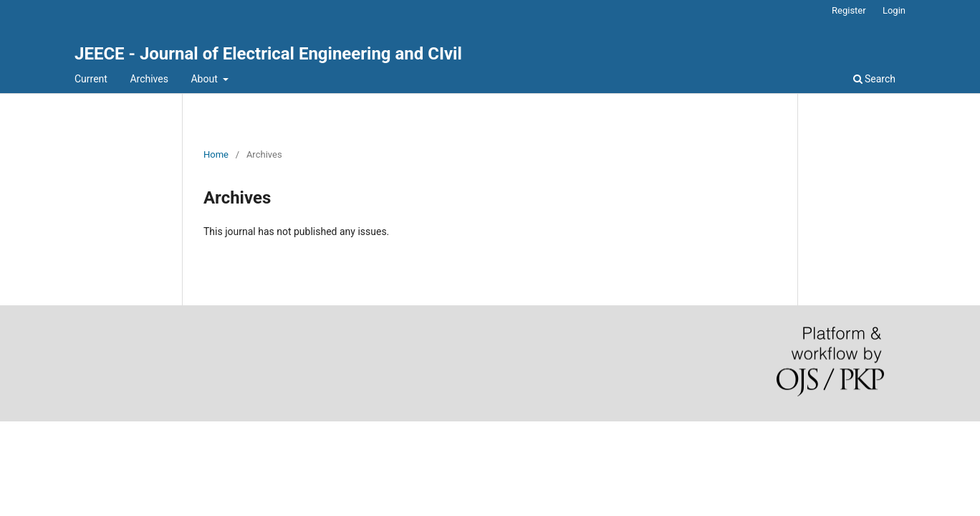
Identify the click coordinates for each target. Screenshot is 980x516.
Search (874, 79)
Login (894, 10)
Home (216, 154)
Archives (149, 79)
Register (849, 10)
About (205, 79)
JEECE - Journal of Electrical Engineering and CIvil (268, 54)
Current (91, 79)
